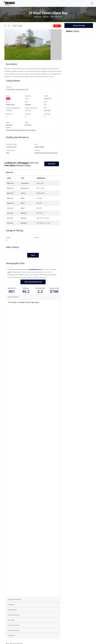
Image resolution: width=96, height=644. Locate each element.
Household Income (14, 622)
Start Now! (52, 171)
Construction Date (14, 633)
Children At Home (13, 638)
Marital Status (12, 617)
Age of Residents (13, 304)
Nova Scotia (37, 17)
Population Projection (15, 607)
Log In (27, 106)
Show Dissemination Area (33, 289)
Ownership (11, 627)
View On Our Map (79, 26)
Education (11, 612)
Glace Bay (46, 17)
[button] (9, 48)
